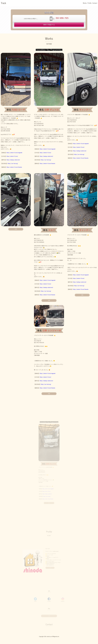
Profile (90, 3)
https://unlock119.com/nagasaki (14, 153)
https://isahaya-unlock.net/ (13, 160)
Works (85, 3)
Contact (95, 3)
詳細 (16, 229)
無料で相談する (49, 25)
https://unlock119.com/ (12, 156)
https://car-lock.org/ (13, 164)
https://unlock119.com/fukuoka (14, 167)
